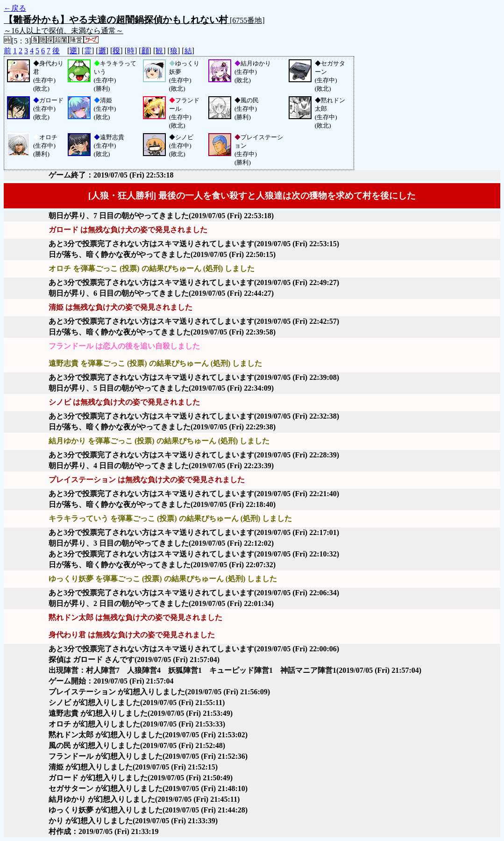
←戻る (15, 8)
